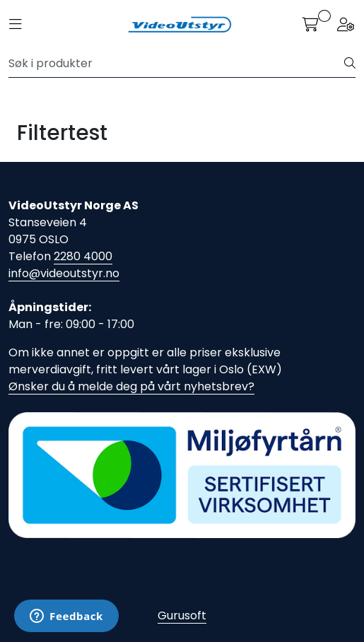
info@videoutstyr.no (64, 273)
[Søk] (177, 64)
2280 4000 (83, 256)
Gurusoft (182, 615)
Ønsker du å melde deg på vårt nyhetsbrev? (131, 386)
